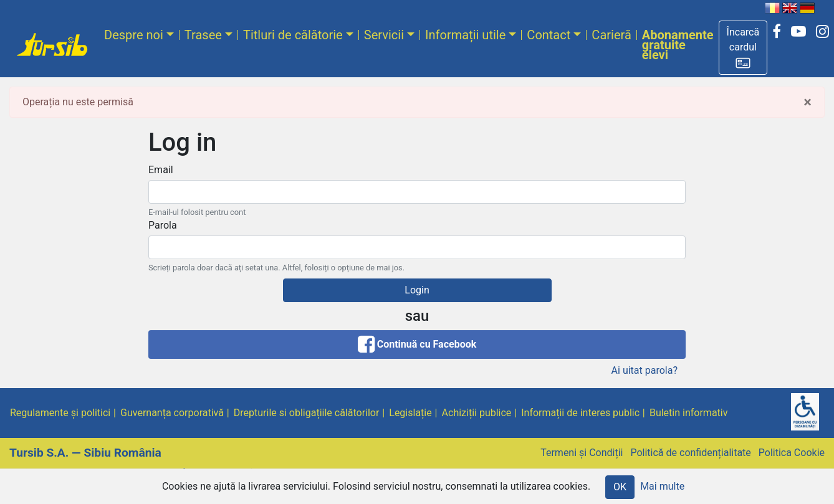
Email (161, 170)
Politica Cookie (792, 453)
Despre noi (134, 35)
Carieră (611, 35)
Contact (549, 35)
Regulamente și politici (60, 413)
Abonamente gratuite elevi (678, 45)
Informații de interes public (580, 413)
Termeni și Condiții (582, 453)
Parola (163, 225)
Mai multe (662, 486)
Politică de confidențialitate (690, 453)
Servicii (384, 35)
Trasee (203, 35)
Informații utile (465, 35)
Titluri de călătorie (293, 35)
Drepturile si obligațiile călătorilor (307, 413)
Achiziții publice (477, 413)
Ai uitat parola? (645, 370)
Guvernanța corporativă (172, 413)
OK (620, 487)
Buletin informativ (689, 413)
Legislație (410, 413)
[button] (743, 48)
